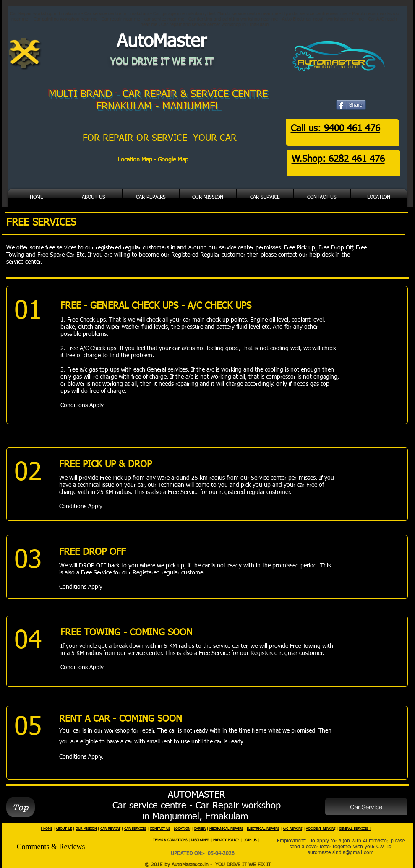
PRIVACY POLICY (226, 840)
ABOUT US (64, 829)
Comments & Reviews (51, 847)
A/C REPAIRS (292, 829)
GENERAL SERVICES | (355, 829)
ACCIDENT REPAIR (320, 829)
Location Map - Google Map (153, 160)
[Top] (21, 807)
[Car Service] (366, 807)
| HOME (46, 829)
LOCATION (182, 829)
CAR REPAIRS (110, 829)
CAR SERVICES (135, 829)
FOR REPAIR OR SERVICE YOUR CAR (161, 138)
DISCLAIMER (201, 840)
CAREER (200, 829)
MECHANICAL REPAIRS (226, 829)
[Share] (351, 105)
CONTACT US (160, 829)
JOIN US (250, 840)
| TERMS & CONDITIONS (169, 840)
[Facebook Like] (356, 110)
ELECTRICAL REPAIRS (263, 829)
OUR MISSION (86, 829)
